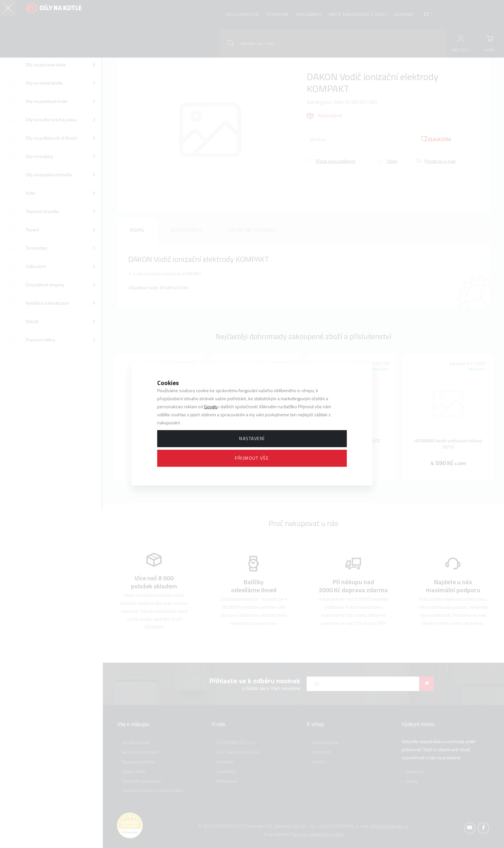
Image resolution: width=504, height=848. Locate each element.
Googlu (211, 406)
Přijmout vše (252, 458)
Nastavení (252, 438)
